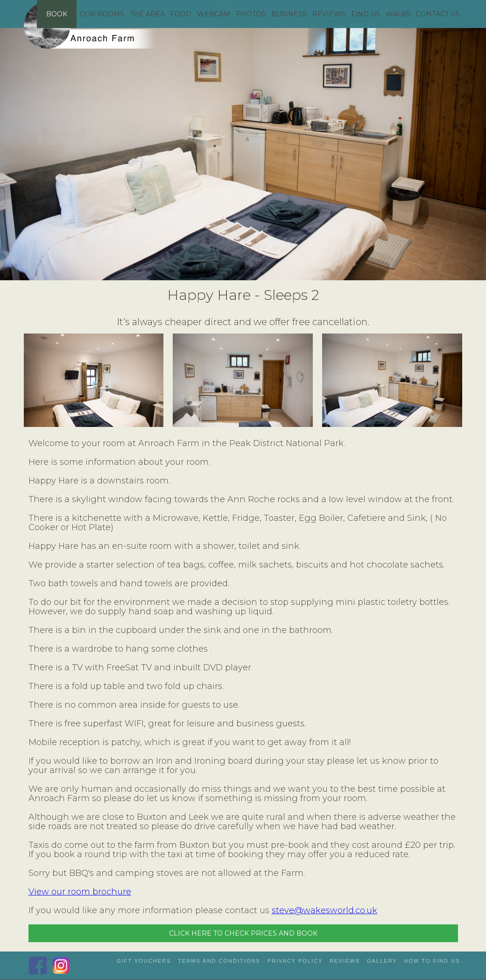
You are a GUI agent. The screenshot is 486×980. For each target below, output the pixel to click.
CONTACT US (438, 14)
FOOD (181, 14)
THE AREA (147, 14)
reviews (345, 961)
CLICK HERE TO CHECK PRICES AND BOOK (243, 933)
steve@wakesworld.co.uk (324, 910)
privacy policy (295, 961)
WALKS (398, 14)
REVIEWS (329, 14)
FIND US (366, 14)
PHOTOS (251, 14)
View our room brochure (80, 892)
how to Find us (432, 961)
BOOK (57, 14)
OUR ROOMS (102, 14)
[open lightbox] (94, 380)
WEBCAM (214, 14)
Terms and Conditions (219, 961)
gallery (382, 961)
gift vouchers (144, 961)
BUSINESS (289, 14)
